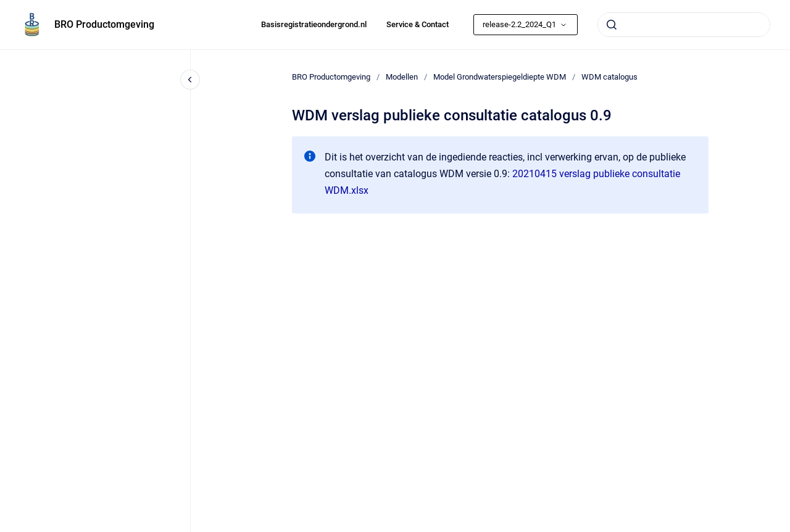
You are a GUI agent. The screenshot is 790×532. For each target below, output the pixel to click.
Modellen (402, 77)
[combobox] (684, 25)
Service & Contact (418, 24)
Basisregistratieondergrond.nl (314, 24)
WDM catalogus (609, 77)
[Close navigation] (190, 80)
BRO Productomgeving (104, 24)
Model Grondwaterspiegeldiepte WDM (500, 77)
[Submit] (612, 25)
